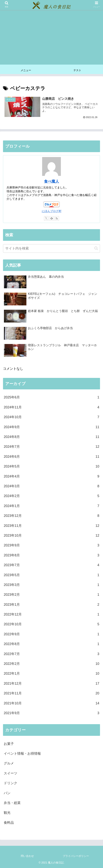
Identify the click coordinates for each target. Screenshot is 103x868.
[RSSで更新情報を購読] (57, 219)
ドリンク (10, 783)
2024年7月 (51, 447)
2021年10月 (51, 703)
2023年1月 (51, 605)
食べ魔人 (51, 182)
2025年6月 (51, 397)
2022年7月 (51, 654)
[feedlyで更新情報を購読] (51, 219)
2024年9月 (51, 427)
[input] (51, 248)
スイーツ (10, 773)
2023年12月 (51, 516)
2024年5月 (51, 467)
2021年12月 (51, 683)
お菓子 (9, 744)
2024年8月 (51, 437)
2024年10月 (51, 417)
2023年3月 (51, 585)
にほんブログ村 (52, 211)
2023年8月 (51, 555)
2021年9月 (51, 713)
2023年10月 (51, 535)
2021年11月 (51, 693)
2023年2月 (51, 595)
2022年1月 (51, 674)
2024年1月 (51, 506)
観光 (7, 813)
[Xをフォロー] (46, 219)
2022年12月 (51, 614)
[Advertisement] (51, 38)
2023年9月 (51, 545)
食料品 (9, 823)
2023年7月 (51, 565)
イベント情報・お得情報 (22, 754)
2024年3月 (51, 486)
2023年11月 (51, 526)
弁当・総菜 (12, 803)
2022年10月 (51, 624)
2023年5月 (51, 575)
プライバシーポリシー (76, 856)
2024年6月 (51, 457)
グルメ (9, 764)
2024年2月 (51, 496)
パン (7, 793)
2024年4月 (51, 476)
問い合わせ (27, 856)
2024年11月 (51, 407)
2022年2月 (51, 664)
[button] (96, 248)
